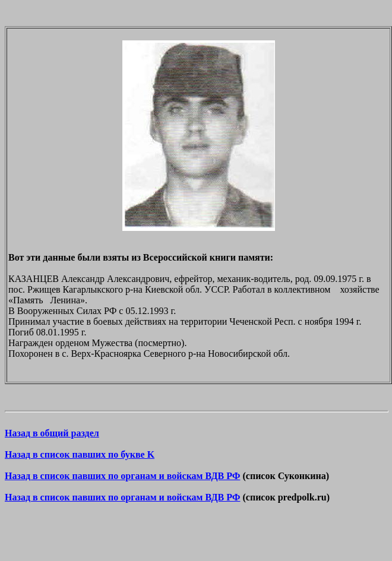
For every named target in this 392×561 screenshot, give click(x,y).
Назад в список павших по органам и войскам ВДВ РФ (122, 476)
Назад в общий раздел (52, 433)
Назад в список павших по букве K (80, 454)
